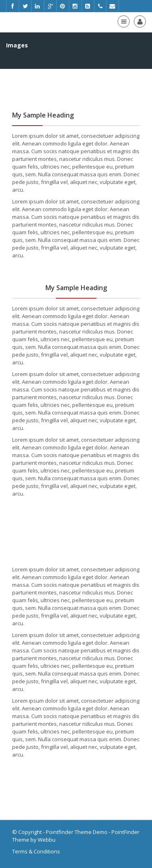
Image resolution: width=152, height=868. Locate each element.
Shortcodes (38, 56)
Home (13, 56)
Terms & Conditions (36, 851)
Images (64, 56)
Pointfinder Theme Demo (77, 832)
